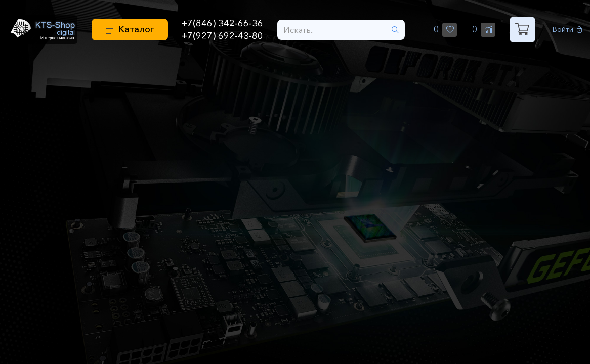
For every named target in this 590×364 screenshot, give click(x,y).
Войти (567, 30)
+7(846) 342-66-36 (222, 23)
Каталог (136, 29)
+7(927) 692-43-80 (222, 36)
